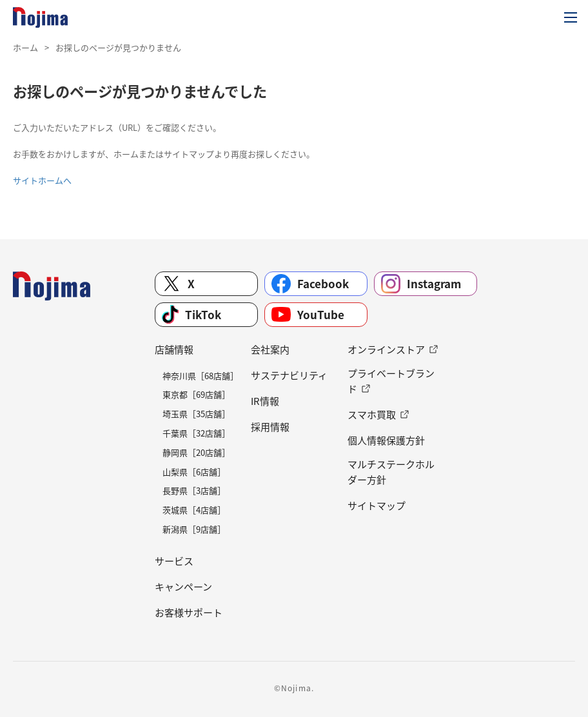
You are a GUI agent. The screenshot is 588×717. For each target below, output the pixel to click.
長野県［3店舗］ (194, 490)
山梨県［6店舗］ (194, 472)
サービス (174, 561)
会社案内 (270, 349)
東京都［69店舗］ (196, 394)
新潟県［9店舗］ (194, 529)
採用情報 (270, 427)
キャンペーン (183, 587)
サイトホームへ (42, 180)
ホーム (25, 47)
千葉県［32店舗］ (196, 433)
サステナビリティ (289, 375)
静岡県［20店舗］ (196, 452)
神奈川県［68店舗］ (201, 376)
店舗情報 (174, 349)
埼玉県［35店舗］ (196, 414)
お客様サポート (189, 613)
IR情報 (265, 401)
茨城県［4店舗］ (194, 510)
